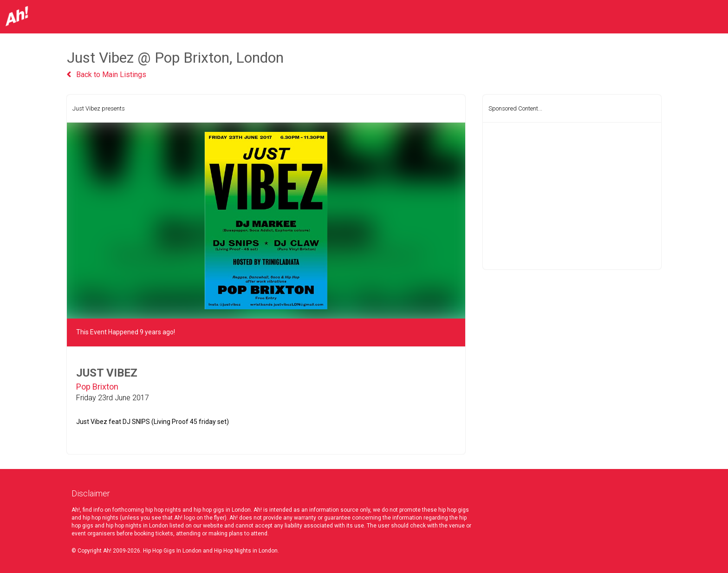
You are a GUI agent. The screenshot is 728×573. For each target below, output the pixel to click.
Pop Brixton (97, 387)
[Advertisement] (572, 196)
